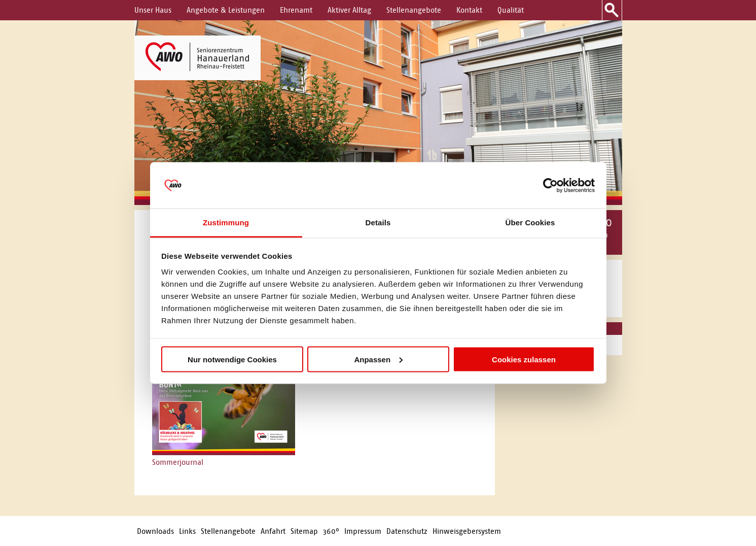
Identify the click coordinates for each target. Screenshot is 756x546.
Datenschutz (407, 531)
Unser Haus (153, 10)
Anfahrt (273, 531)
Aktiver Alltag (349, 10)
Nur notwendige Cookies (232, 359)
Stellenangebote (414, 10)
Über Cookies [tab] (530, 223)
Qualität (511, 10)
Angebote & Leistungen (226, 10)
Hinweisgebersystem (467, 531)
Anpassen (378, 359)
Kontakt (469, 10)
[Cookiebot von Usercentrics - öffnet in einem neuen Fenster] (550, 185)
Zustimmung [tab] (226, 223)
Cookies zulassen (524, 359)
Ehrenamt (296, 10)
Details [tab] (378, 223)
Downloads (155, 531)
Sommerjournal (178, 462)
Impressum (363, 531)
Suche (612, 10)
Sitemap (304, 531)
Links (187, 531)
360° (331, 531)
